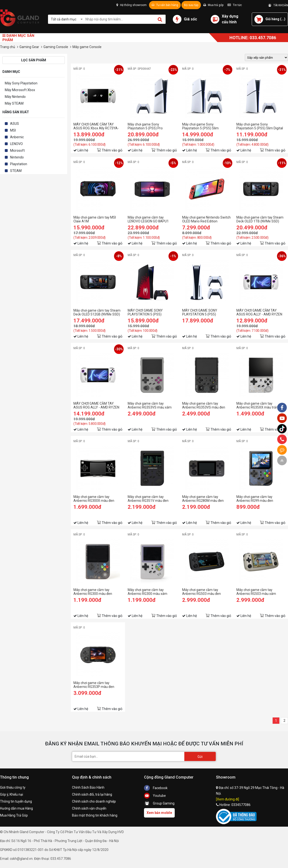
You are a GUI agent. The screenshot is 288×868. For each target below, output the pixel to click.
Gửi (200, 757)
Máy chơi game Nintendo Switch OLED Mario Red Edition (206, 219)
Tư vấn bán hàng (165, 5)
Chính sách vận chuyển (89, 808)
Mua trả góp (213, 5)
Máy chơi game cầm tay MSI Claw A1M (95, 219)
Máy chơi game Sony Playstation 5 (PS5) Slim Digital (260, 126)
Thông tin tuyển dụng (16, 801)
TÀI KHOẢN (278, 5)
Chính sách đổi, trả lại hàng (92, 794)
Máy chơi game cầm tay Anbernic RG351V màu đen (148, 499)
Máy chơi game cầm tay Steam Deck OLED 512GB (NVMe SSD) (97, 312)
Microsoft (17, 151)
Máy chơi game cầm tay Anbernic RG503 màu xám (256, 592)
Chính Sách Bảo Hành (88, 787)
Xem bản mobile (159, 813)
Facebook (156, 788)
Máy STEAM (14, 103)
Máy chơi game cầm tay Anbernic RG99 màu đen (255, 499)
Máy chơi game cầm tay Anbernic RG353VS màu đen (204, 405)
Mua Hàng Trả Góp (14, 815)
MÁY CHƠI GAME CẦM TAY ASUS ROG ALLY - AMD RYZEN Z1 (259, 312)
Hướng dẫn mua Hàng (16, 808)
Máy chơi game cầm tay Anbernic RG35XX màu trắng (258, 405)
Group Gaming (159, 803)
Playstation (19, 164)
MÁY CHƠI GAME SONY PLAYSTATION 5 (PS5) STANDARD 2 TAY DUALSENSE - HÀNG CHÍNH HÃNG (206, 312)
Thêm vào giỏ (112, 150)
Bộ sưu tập (191, 5)
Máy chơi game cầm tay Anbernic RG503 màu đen (201, 592)
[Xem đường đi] (228, 799)
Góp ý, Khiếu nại (12, 794)
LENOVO (16, 144)
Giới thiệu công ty (13, 787)
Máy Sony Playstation (21, 83)
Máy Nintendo (15, 97)
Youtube (155, 796)
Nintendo (17, 157)
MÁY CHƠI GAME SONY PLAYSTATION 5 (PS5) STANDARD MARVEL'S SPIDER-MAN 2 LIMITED (151, 312)
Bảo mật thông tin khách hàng (95, 815)
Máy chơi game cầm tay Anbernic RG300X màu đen (94, 499)
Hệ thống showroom (132, 5)
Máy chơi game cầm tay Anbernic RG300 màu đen (93, 592)
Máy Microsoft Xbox (20, 90)
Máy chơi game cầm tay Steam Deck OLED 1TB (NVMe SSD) (260, 219)
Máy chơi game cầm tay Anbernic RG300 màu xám (147, 592)
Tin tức (235, 5)
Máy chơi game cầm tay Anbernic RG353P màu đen (94, 685)
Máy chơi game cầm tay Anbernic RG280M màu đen (203, 499)
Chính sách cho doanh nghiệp (94, 801)
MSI (13, 130)
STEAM (16, 171)
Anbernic (17, 137)
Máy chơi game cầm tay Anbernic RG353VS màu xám (150, 405)
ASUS (15, 124)
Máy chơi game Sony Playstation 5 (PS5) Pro (145, 126)
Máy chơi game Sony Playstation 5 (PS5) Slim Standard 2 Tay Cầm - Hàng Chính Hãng (203, 126)
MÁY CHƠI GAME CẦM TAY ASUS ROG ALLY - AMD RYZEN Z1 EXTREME (96, 405)
